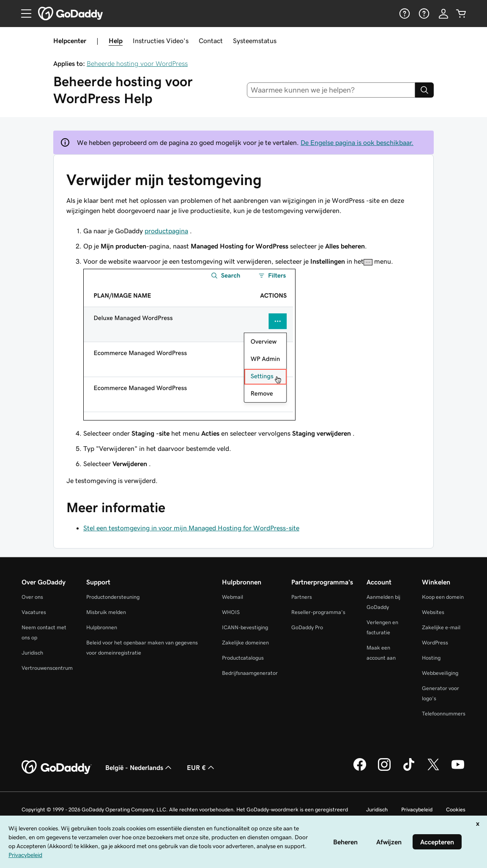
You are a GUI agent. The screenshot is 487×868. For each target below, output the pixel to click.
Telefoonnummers (444, 714)
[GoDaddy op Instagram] (384, 770)
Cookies (456, 809)
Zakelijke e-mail (441, 627)
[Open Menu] (23, 14)
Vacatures (34, 612)
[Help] (404, 14)
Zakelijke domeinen (245, 643)
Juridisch (32, 653)
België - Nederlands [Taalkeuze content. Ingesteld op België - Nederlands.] (139, 767)
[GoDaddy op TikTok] (409, 770)
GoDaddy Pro (307, 627)
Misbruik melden (106, 612)
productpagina (166, 231)
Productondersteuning (113, 597)
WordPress (435, 643)
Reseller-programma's (318, 612)
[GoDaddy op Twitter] (433, 770)
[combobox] (331, 90)
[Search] (424, 90)
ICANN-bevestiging (245, 627)
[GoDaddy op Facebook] (360, 770)
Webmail (233, 597)
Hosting (431, 658)
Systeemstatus (255, 41)
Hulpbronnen (102, 627)
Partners (302, 597)
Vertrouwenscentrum (47, 668)
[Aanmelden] (443, 14)
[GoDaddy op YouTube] (458, 770)
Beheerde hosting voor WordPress (137, 63)
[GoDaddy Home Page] (57, 767)
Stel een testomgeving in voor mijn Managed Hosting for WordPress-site (191, 528)
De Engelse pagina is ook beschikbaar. (357, 142)
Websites (433, 612)
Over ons (32, 597)
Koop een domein (443, 597)
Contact (211, 41)
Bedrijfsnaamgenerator (250, 673)
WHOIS (231, 612)
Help (116, 41)
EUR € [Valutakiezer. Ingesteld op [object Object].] (201, 767)
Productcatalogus (243, 658)
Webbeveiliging (440, 673)
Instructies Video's (161, 41)
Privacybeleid (417, 809)
